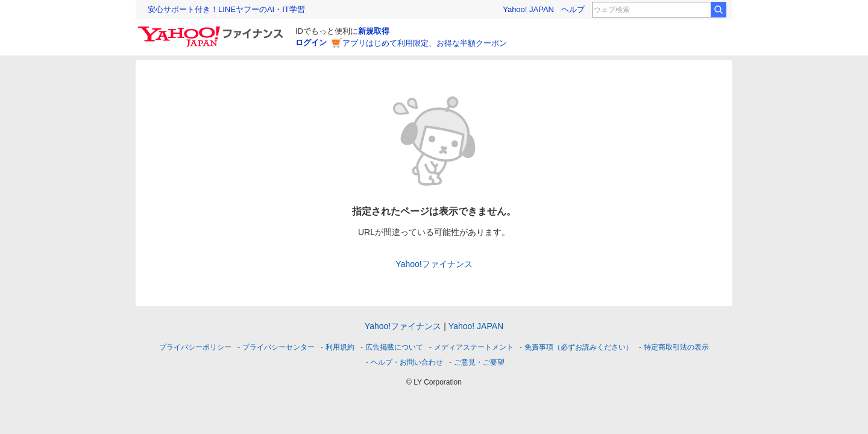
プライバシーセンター (278, 347)
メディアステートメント (474, 347)
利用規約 (340, 347)
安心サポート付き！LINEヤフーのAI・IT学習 (226, 9)
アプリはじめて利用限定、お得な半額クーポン (425, 43)
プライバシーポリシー (195, 347)
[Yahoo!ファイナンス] (212, 30)
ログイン (311, 42)
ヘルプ (573, 9)
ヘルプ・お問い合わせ (407, 362)
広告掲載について (394, 347)
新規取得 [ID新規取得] (374, 31)
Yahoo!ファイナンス (434, 264)
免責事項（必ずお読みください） (579, 347)
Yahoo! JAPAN (528, 9)
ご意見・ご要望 (479, 362)
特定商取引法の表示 (676, 347)
